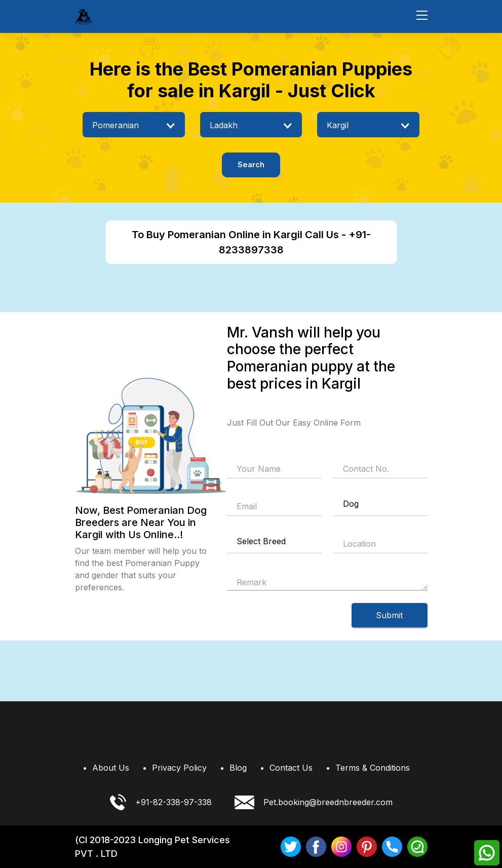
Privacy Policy (179, 768)
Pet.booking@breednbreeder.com (314, 802)
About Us (111, 768)
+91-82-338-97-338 (161, 802)
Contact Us (291, 768)
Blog (238, 768)
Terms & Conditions (373, 768)
